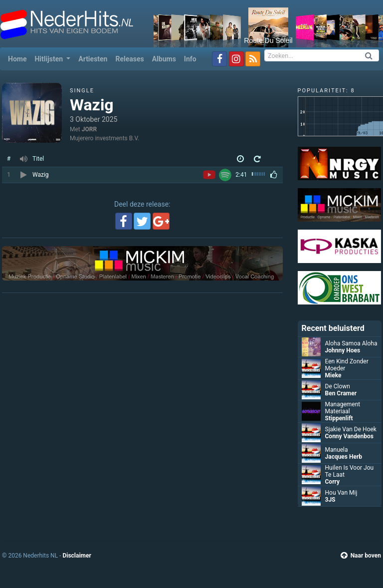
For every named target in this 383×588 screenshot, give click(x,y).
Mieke (333, 375)
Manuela (337, 450)
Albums (164, 59)
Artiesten (93, 59)
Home (19, 58)
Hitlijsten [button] (49, 59)
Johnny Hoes (343, 350)
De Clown (338, 386)
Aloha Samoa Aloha (351, 343)
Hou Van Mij (341, 493)
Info (190, 59)
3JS (330, 500)
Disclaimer (77, 556)
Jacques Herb (344, 457)
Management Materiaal (343, 408)
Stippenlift (339, 418)
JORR (89, 129)
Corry (333, 482)
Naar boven (361, 556)
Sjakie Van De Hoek (351, 429)
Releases (129, 59)
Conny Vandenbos (349, 436)
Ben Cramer (341, 393)
